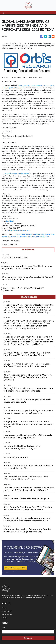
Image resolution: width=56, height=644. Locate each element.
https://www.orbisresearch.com (20, 230)
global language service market (17, 173)
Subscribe (28, 638)
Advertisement (7, 614)
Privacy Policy (6, 611)
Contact (5, 617)
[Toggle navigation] (3, 13)
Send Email (10, 221)
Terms (4, 608)
